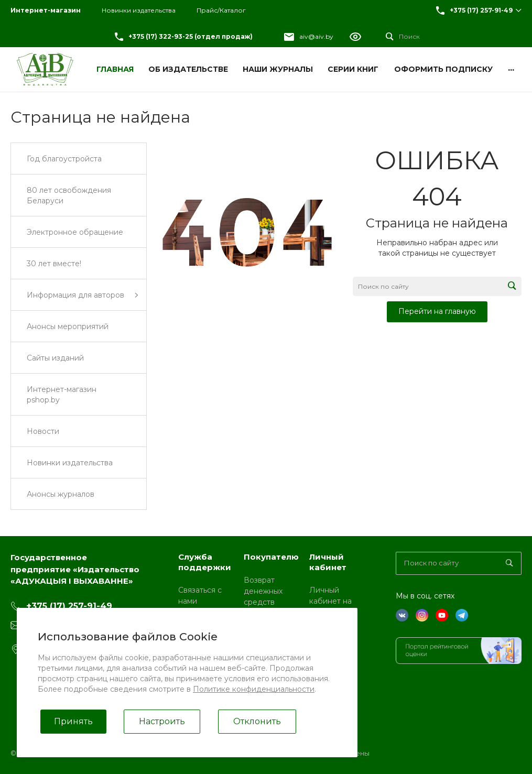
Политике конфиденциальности (254, 689)
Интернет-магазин (46, 10)
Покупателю (271, 557)
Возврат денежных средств (263, 591)
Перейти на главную (437, 311)
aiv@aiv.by (316, 36)
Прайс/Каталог (221, 10)
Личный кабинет (328, 562)
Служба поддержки (205, 562)
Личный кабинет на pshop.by (330, 601)
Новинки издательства (139, 10)
